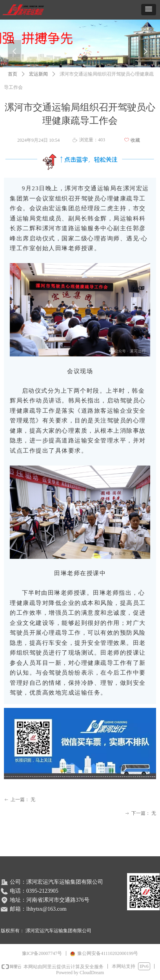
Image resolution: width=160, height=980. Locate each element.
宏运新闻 (38, 74)
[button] (149, 10)
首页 (13, 74)
